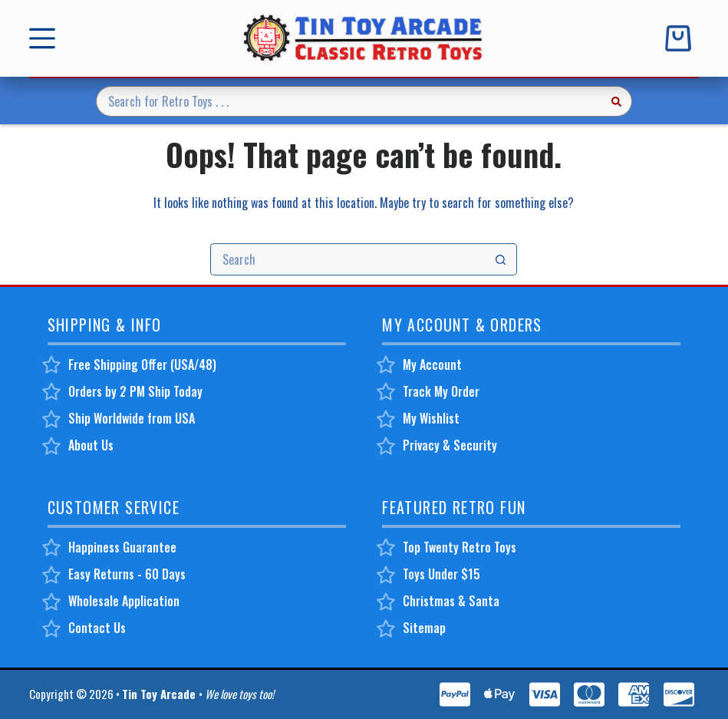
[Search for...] (348, 101)
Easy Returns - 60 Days (127, 573)
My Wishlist (431, 417)
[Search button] (617, 101)
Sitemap (424, 628)
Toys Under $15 (441, 573)
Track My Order (441, 391)
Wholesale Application (124, 601)
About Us (91, 444)
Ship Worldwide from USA (132, 417)
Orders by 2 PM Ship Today (135, 391)
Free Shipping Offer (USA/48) (142, 364)
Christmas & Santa (451, 601)
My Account (432, 364)
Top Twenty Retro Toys (460, 546)
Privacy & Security (450, 444)
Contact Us (97, 628)
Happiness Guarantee (122, 546)
